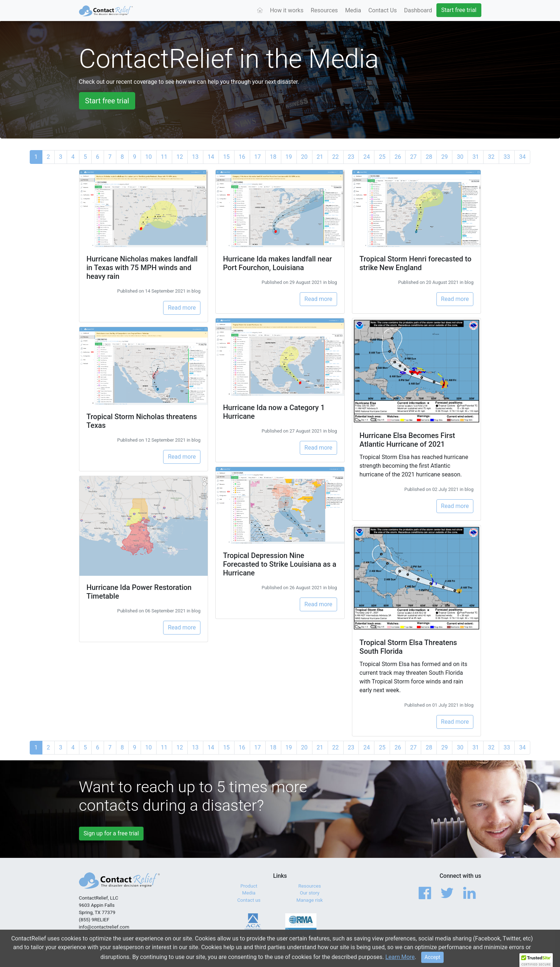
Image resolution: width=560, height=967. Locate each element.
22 (336, 157)
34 (522, 157)
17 (258, 157)
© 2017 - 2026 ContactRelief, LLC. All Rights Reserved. (137, 949)
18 (273, 157)
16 (242, 157)
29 (444, 157)
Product (249, 886)
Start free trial (459, 10)
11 (164, 157)
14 (211, 157)
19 (289, 157)
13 (195, 157)
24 (366, 157)
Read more (182, 308)
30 (460, 157)
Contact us (249, 900)
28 (429, 157)
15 (227, 157)
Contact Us (383, 10)
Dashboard (418, 10)
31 (476, 157)
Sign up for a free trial (111, 833)
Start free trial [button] (107, 101)
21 (320, 157)
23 (351, 157)
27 (413, 157)
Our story (310, 893)
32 (491, 157)
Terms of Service (405, 949)
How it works (287, 10)
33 (507, 157)
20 (304, 157)
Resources (324, 10)
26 (398, 157)
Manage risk (310, 900)
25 (382, 157)
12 (180, 157)
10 (149, 157)
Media (353, 10)
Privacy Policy (444, 949)
